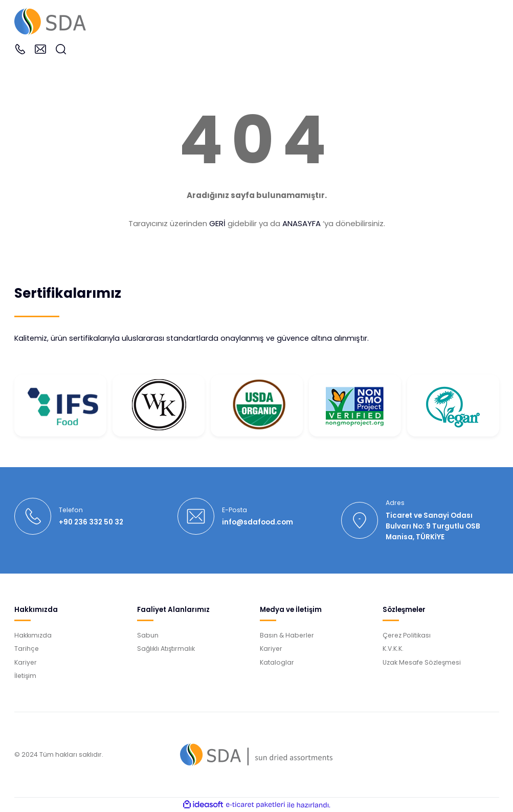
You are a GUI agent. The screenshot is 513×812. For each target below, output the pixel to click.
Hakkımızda (33, 635)
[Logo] (50, 21)
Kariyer (26, 662)
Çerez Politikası (407, 635)
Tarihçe (27, 649)
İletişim (25, 676)
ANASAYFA (302, 223)
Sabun (148, 635)
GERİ (217, 223)
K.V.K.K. (393, 649)
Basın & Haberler (287, 635)
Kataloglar (277, 662)
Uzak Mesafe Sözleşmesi (422, 662)
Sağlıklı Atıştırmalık (166, 649)
